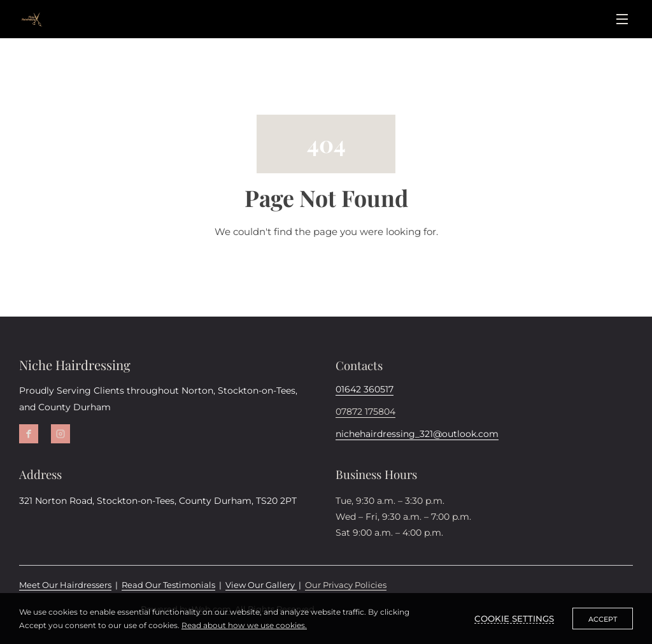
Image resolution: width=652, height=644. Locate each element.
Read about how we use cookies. (244, 625)
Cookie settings (514, 619)
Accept (603, 619)
